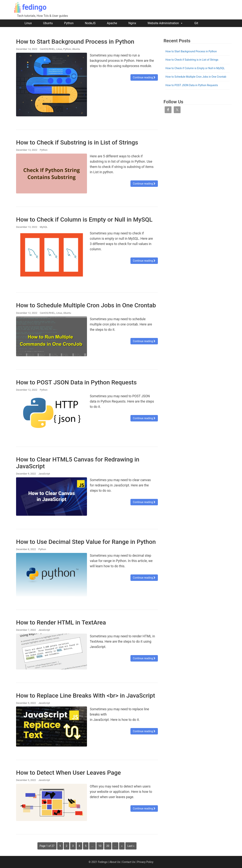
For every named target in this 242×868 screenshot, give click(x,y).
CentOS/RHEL (47, 49)
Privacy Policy (145, 862)
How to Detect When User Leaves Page (68, 773)
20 (108, 846)
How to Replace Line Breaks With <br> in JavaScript (86, 696)
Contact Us (129, 862)
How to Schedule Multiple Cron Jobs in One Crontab (86, 305)
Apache (112, 23)
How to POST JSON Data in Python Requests (76, 382)
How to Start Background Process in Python (75, 42)
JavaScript (44, 474)
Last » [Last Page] (131, 846)
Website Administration (165, 23)
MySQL (44, 227)
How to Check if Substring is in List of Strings (77, 142)
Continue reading (144, 77)
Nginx (132, 23)
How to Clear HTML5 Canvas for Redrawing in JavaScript (78, 463)
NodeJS (90, 23)
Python (69, 23)
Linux (28, 23)
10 (100, 846)
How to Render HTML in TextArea (61, 622)
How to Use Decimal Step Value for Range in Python (86, 542)
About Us (115, 862)
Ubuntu (48, 23)
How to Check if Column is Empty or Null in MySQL (84, 220)
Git (196, 23)
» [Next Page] (122, 846)
